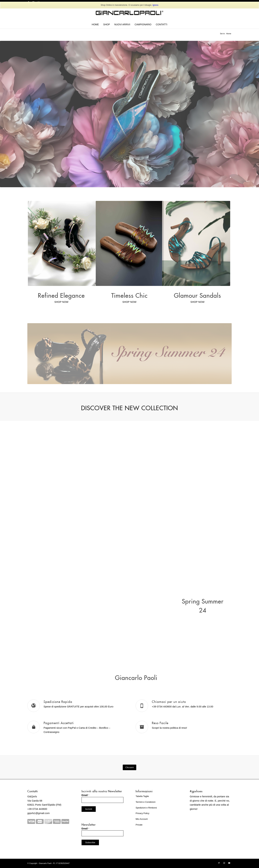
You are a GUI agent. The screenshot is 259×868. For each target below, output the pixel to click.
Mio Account (142, 819)
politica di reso (178, 728)
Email (85, 795)
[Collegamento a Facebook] (219, 863)
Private (139, 825)
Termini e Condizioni (145, 802)
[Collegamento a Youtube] (229, 863)
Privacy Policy (142, 813)
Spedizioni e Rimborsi (146, 808)
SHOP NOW (61, 302)
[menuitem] (95, 24)
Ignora (155, 5)
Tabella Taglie (142, 796)
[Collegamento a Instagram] (224, 863)
